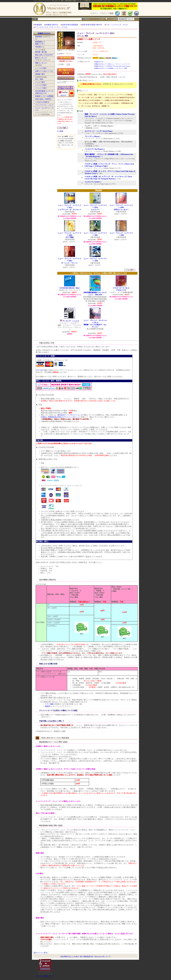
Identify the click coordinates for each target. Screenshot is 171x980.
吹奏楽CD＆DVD (44, 33)
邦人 (37, 79)
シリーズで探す (41, 85)
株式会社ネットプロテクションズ (70, 415)
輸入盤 (44, 52)
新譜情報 (38, 37)
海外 (42, 79)
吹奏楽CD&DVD (52, 25)
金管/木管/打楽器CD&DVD (92, 25)
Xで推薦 (60, 131)
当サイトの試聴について (45, 976)
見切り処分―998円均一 (44, 99)
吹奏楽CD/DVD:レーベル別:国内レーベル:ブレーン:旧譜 (111, 68)
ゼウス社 (39, 370)
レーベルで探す (41, 68)
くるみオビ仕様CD (42, 102)
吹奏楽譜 (38, 25)
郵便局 (48, 706)
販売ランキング (41, 58)
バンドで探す (40, 82)
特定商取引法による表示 (70, 957)
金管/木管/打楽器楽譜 (70, 25)
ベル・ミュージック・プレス (117, 25)
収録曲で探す (40, 74)
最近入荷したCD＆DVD (44, 55)
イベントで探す (41, 88)
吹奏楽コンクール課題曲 (44, 96)
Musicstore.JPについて (102, 957)
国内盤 (38, 52)
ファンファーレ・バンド (44, 105)
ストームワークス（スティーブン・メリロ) (51, 27)
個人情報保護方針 (87, 957)
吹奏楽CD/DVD (99, 62)
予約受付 (38, 47)
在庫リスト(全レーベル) (44, 71)
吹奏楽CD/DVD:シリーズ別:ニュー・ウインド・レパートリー (112, 64)
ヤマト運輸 (49, 704)
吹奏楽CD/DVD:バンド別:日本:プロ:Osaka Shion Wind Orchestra (112, 66)
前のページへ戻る (40, 953)
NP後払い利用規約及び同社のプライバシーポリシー (60, 417)
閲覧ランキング (41, 63)
